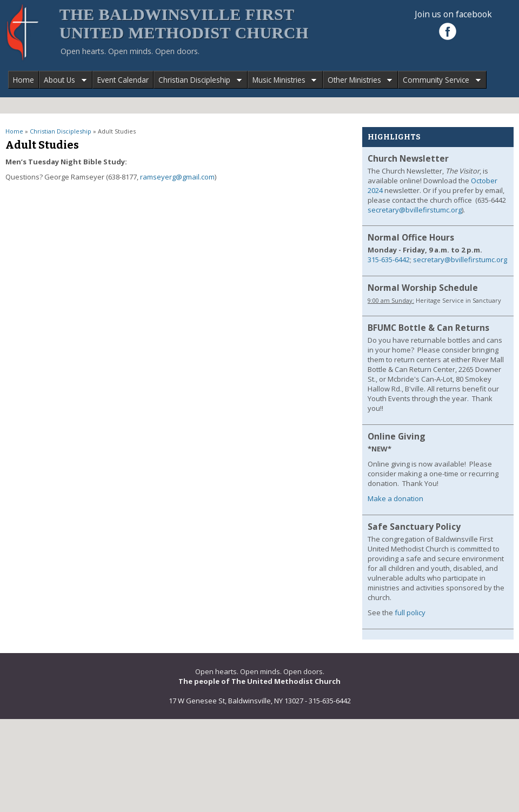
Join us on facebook (453, 14)
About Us (63, 80)
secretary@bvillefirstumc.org (415, 210)
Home (24, 80)
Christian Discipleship (198, 80)
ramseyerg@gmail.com (177, 177)
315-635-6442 (389, 259)
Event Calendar (123, 80)
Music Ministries (282, 80)
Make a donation (395, 498)
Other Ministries (358, 80)
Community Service (439, 80)
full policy (410, 613)
